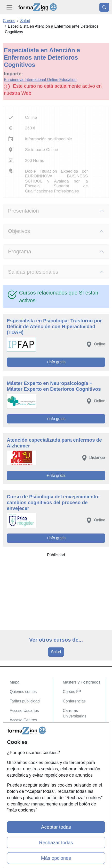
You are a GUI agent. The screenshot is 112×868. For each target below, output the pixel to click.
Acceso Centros (23, 720)
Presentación (23, 211)
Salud (56, 652)
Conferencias (74, 701)
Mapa (15, 682)
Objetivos (19, 231)
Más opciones (56, 858)
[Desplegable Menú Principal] (9, 7)
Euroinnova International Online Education (40, 80)
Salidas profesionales (33, 272)
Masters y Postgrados (82, 682)
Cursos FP (72, 692)
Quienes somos (23, 692)
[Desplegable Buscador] (104, 7)
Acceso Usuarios (24, 711)
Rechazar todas (56, 843)
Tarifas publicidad (25, 701)
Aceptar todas (56, 827)
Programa (20, 251)
